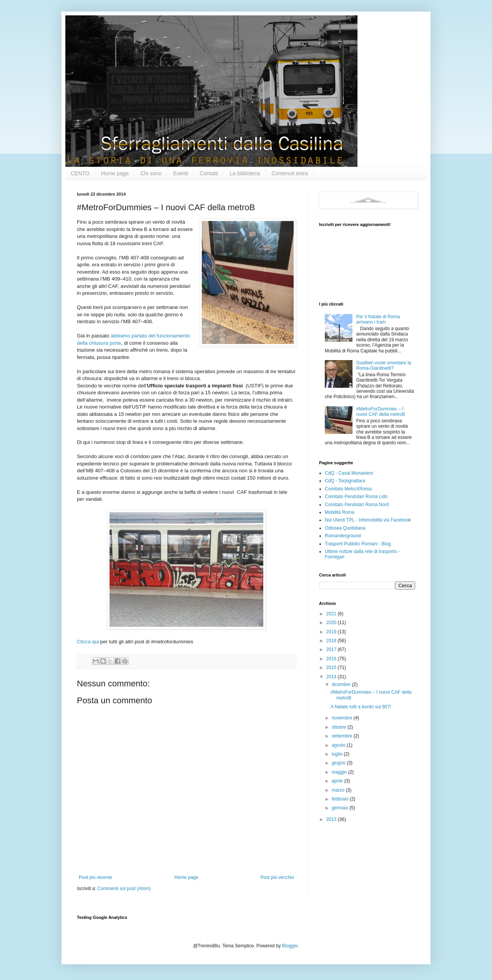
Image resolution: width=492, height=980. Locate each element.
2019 (332, 632)
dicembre (342, 684)
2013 (332, 819)
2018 (332, 641)
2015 (332, 668)
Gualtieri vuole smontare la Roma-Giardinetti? (384, 365)
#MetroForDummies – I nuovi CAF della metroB (381, 412)
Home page (115, 173)
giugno (339, 763)
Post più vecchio (277, 877)
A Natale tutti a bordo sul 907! (361, 707)
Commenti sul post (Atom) (124, 889)
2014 (332, 677)
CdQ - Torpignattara (345, 481)
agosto (339, 745)
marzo (339, 790)
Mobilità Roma (340, 512)
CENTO (80, 173)
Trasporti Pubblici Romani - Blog (358, 544)
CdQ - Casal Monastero (349, 473)
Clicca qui (89, 642)
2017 (332, 649)
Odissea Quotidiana (345, 528)
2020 (332, 623)
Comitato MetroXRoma (348, 489)
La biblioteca (245, 173)
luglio (338, 754)
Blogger (290, 946)
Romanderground (343, 536)
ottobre (340, 727)
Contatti (209, 173)
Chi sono (151, 173)
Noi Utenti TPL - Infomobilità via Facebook (368, 520)
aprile (338, 781)
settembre (343, 736)
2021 (332, 614)
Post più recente (96, 877)
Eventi (180, 173)
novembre (343, 718)
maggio (340, 772)
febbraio (341, 799)
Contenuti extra (290, 173)
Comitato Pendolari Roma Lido (356, 497)
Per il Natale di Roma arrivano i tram (378, 319)
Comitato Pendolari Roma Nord (357, 505)
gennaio (341, 808)
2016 (332, 659)
